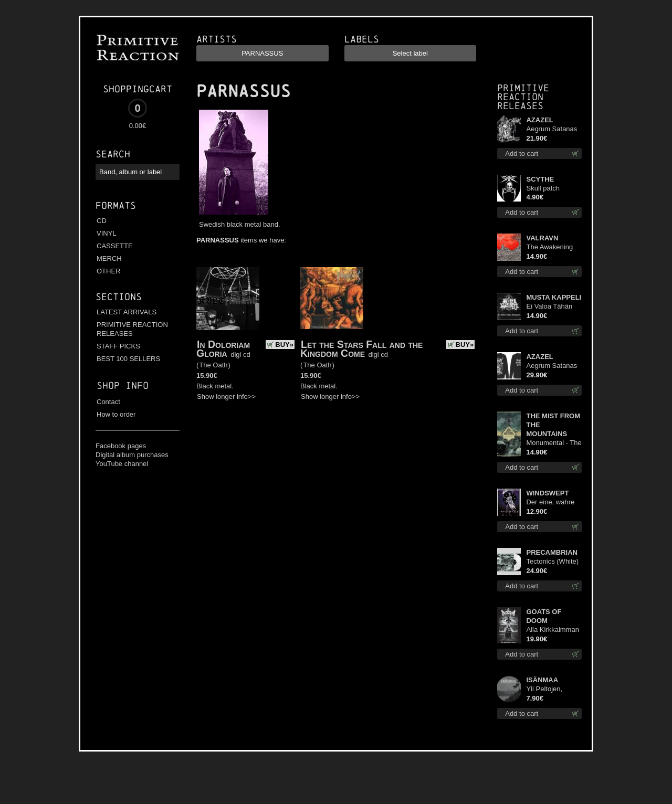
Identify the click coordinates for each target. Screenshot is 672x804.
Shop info (123, 385)
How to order (116, 414)
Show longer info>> (226, 396)
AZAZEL (539, 120)
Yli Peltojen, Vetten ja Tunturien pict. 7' (551, 689)
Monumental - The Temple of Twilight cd (554, 443)
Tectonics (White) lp (552, 562)
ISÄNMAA (542, 680)
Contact (108, 402)
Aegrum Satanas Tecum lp (552, 129)
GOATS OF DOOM (544, 616)
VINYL (107, 233)
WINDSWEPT (547, 493)
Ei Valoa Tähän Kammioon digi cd (553, 307)
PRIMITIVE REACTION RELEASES (132, 329)
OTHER (109, 271)
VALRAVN (542, 238)
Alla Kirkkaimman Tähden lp (552, 630)
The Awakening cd (549, 247)
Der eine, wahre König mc (550, 502)
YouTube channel (122, 464)
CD (102, 221)
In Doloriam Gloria (223, 349)
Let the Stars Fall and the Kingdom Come (361, 349)
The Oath (213, 365)
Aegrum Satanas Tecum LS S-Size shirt (552, 366)
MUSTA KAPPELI (554, 297)
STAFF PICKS (118, 346)
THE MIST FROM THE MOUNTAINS (553, 425)
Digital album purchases (132, 455)
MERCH (109, 258)
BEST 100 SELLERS (128, 359)
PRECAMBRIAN (552, 552)
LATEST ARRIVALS (127, 312)
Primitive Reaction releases (523, 97)
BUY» (284, 345)
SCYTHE (540, 179)
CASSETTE (115, 246)
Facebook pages (121, 446)
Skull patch (543, 188)
